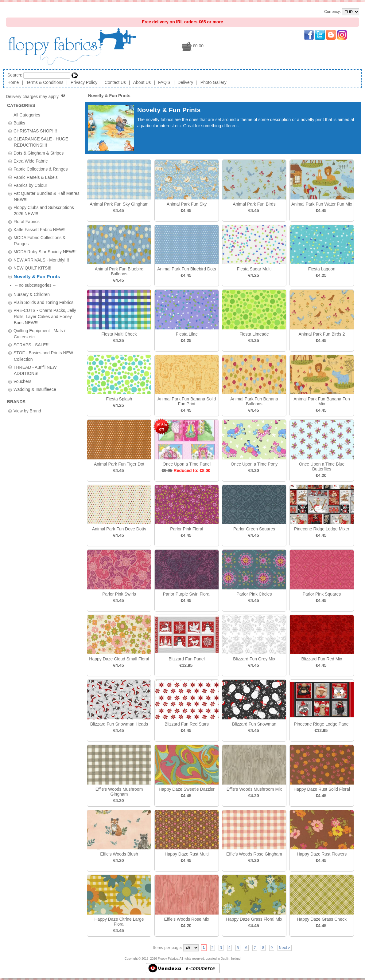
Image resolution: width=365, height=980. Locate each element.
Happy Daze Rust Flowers (322, 854)
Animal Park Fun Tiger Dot (119, 464)
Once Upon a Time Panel (187, 464)
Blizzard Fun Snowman (254, 724)
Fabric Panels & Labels (36, 177)
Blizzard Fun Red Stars (187, 724)
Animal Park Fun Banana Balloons (254, 401)
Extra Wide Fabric (31, 161)
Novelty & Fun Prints (37, 276)
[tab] (10, 123)
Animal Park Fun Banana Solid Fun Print (187, 401)
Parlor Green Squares (254, 529)
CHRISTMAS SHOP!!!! (35, 131)
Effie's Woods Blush (119, 854)
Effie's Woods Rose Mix (187, 919)
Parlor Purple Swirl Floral (187, 594)
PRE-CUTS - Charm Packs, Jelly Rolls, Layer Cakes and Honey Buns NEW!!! (45, 307)
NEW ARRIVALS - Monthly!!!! (41, 260)
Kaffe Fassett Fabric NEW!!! (40, 230)
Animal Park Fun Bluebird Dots (186, 269)
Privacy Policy (84, 82)
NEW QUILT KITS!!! (32, 268)
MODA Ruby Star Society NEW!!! (45, 252)
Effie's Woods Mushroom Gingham (119, 792)
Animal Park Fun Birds (254, 204)
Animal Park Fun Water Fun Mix (322, 204)
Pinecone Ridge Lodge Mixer (322, 529)
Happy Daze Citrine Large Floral (119, 922)
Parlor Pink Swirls (119, 594)
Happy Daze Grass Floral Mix (254, 919)
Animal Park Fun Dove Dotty (119, 529)
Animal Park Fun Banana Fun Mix (322, 401)
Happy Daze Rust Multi (186, 854)
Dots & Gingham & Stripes (39, 153)
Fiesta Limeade (254, 334)
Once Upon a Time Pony (254, 464)
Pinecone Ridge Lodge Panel (322, 724)
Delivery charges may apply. (36, 96)
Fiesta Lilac (187, 334)
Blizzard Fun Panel (187, 659)
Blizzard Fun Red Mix (322, 659)
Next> (285, 948)
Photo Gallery (214, 82)
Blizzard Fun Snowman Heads (119, 724)
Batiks (19, 123)
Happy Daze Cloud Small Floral (119, 659)
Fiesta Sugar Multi (254, 269)
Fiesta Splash (119, 399)
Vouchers (22, 372)
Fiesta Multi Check (119, 334)
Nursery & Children (32, 285)
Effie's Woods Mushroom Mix (254, 789)
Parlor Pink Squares (322, 594)
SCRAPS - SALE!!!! (32, 335)
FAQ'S (164, 82)
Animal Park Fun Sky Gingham (119, 204)
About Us (142, 82)
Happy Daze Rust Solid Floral (322, 789)
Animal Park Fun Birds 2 (322, 334)
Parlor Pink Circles (254, 594)
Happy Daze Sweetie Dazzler (187, 789)
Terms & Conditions (45, 82)
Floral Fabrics (27, 222)
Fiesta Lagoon (322, 269)
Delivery (186, 82)
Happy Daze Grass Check (322, 919)
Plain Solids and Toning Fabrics (43, 293)
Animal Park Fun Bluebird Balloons (119, 271)
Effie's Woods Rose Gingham (254, 854)
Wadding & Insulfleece (35, 380)
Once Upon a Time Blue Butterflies (322, 466)
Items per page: (167, 948)
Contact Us (115, 82)
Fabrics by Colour (30, 185)
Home (13, 82)
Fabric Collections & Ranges (41, 169)
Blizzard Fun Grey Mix (254, 659)
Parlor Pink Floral (186, 529)
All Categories (27, 115)
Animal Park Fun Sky (187, 204)
